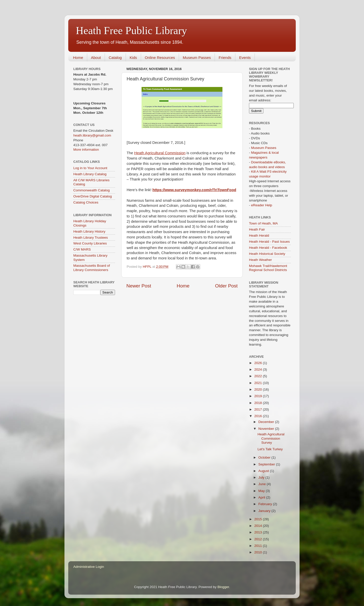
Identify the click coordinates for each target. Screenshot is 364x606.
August (264, 471)
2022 (259, 376)
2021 (259, 383)
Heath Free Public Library (131, 31)
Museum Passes (197, 58)
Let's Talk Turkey (270, 449)
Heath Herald (259, 235)
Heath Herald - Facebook (268, 248)
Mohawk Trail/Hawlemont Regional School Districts (268, 268)
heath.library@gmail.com (92, 135)
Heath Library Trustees (91, 238)
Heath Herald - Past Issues (269, 242)
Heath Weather (260, 260)
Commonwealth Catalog (92, 190)
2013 (259, 532)
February (266, 504)
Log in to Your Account (90, 168)
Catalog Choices (86, 202)
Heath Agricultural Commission (160, 153)
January (265, 511)
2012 (259, 539)
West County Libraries (90, 243)
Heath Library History (89, 231)
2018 (259, 403)
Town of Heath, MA (263, 223)
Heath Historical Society (267, 254)
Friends (225, 58)
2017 (259, 409)
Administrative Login (89, 567)
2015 (259, 519)
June (263, 484)
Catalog (115, 58)
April (262, 497)
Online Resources (160, 58)
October (265, 457)
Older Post (226, 286)
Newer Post (139, 286)
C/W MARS (82, 249)
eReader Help (261, 205)
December (267, 422)
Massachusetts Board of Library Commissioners (92, 268)
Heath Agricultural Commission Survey (271, 438)
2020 (259, 389)
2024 (259, 369)
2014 (259, 526)
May (262, 491)
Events (245, 58)
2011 (259, 546)
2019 (259, 396)
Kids (133, 58)
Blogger (223, 587)
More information (86, 150)
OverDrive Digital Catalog (93, 196)
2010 (259, 552)
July (262, 477)
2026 (259, 363)
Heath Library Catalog (90, 174)
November (267, 429)
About (96, 58)
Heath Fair (257, 229)
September (267, 464)
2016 (259, 416)
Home (78, 58)
